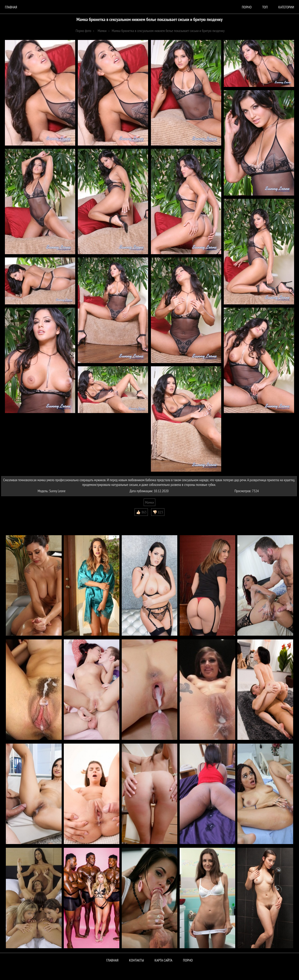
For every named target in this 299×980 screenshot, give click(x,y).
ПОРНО (188, 960)
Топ (265, 7)
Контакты (137, 960)
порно (247, 7)
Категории (286, 7)
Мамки (149, 502)
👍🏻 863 (141, 512)
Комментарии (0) (15, 519)
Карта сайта (164, 960)
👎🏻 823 (158, 512)
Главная (11, 7)
